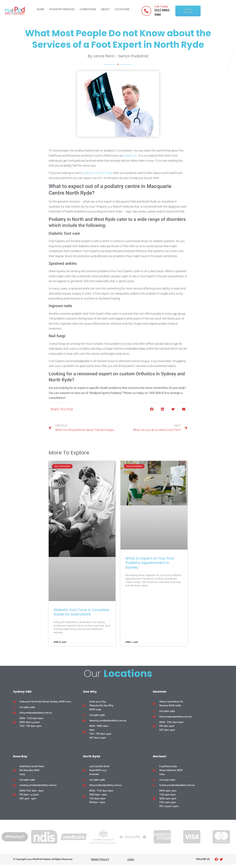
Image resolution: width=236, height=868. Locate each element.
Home (40, 9)
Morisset (160, 756)
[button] (152, 409)
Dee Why (90, 692)
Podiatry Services (62, 9)
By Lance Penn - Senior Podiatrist (118, 56)
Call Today (161, 6)
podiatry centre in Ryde (97, 173)
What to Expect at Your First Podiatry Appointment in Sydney (150, 563)
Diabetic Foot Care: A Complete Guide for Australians (81, 612)
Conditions (88, 9)
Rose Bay (20, 756)
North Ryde (92, 756)
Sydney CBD (22, 692)
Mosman (160, 692)
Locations (122, 9)
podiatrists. (130, 156)
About (105, 9)
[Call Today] (146, 11)
